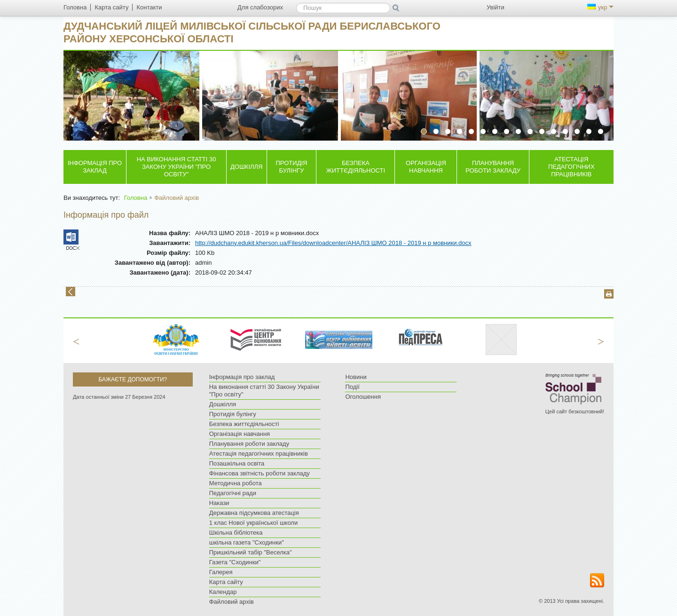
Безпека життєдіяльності (356, 167)
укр (600, 7)
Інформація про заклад (95, 167)
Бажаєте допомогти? (133, 379)
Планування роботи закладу (493, 167)
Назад (71, 292)
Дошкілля (246, 167)
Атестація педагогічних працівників (571, 167)
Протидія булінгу (292, 167)
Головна (136, 198)
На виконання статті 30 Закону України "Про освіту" (177, 167)
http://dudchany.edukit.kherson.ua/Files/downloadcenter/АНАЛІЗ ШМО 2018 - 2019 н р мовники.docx (333, 243)
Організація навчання (426, 167)
